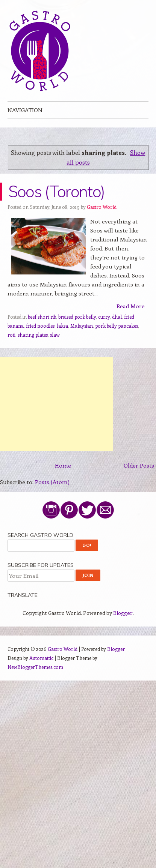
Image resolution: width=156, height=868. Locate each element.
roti (11, 335)
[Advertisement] (56, 404)
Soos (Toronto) (56, 191)
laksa (62, 326)
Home (63, 465)
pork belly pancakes (117, 326)
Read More (131, 306)
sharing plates (33, 335)
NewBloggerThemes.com (35, 667)
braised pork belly (77, 317)
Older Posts (139, 465)
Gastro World (102, 207)
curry (104, 317)
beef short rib (42, 317)
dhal (117, 317)
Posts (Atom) (52, 482)
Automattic (41, 658)
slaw (55, 335)
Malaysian (82, 326)
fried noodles (40, 326)
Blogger (123, 613)
